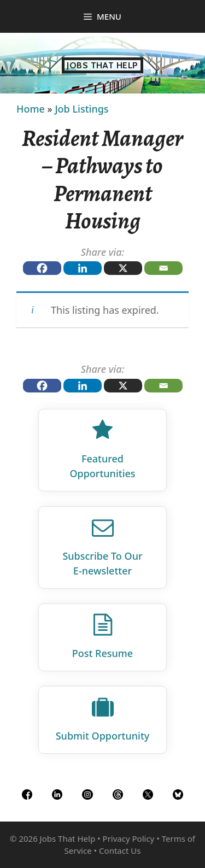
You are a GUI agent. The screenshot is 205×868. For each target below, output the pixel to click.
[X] (123, 268)
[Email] (163, 268)
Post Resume (102, 653)
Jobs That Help (102, 65)
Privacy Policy (129, 838)
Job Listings (81, 109)
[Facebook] (42, 268)
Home (31, 109)
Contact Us (120, 851)
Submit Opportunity (103, 736)
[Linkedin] (83, 268)
